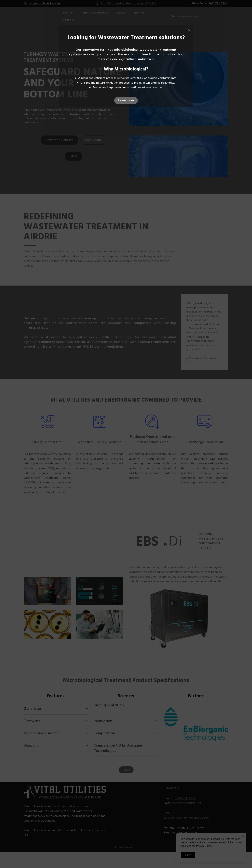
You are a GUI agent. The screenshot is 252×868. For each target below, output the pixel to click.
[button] (189, 30)
